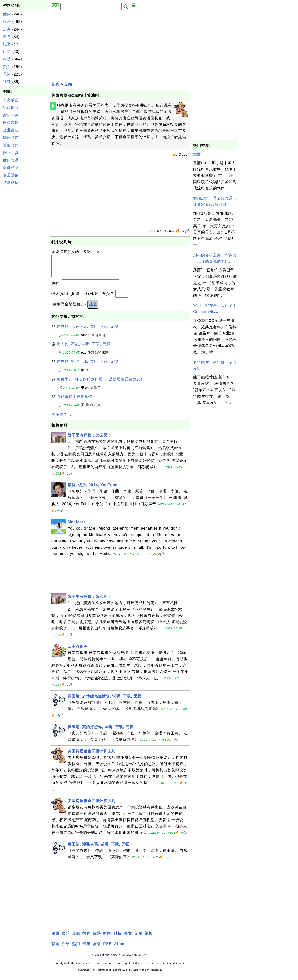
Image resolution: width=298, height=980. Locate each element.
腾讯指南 (11, 138)
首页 (55, 84)
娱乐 (7, 22)
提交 (93, 309)
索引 (97, 948)
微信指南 (11, 115)
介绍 (66, 948)
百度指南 (11, 145)
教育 (7, 37)
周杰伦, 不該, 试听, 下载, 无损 (84, 349)
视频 (7, 82)
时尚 (7, 52)
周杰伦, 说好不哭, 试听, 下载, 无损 (88, 331)
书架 (86, 948)
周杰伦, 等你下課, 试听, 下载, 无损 (88, 366)
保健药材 (11, 168)
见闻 (7, 74)
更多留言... (61, 419)
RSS (107, 948)
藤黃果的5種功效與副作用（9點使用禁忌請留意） (101, 384)
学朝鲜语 (11, 183)
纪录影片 (11, 108)
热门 (76, 948)
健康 (7, 14)
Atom (119, 948)
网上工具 (11, 153)
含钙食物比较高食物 (75, 401)
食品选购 (11, 175)
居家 (7, 29)
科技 (7, 59)
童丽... (199, 154)
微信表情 (11, 123)
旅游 (7, 44)
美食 (7, 67)
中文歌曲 (11, 100)
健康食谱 (11, 160)
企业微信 (11, 130)
